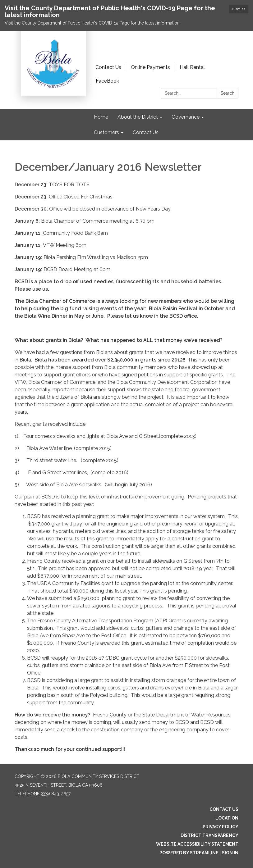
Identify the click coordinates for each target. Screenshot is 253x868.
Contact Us (108, 67)
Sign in (230, 853)
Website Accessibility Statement (197, 844)
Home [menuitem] (101, 117)
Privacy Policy (221, 827)
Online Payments (150, 67)
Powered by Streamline (189, 853)
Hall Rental (192, 67)
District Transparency (209, 835)
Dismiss (239, 9)
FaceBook (107, 81)
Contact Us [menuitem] (146, 132)
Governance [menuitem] (186, 117)
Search (228, 93)
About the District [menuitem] (138, 117)
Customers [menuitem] (106, 132)
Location (227, 818)
